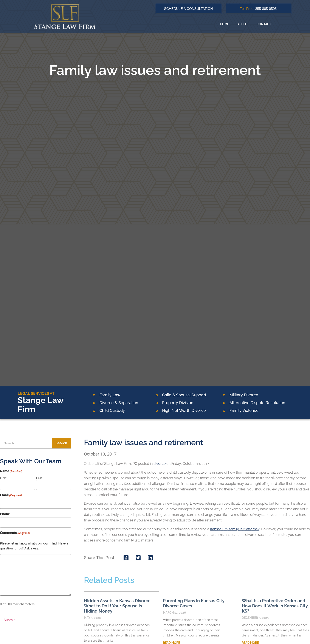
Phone (5, 512)
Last (39, 478)
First (3, 478)
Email (11, 494)
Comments (15, 529)
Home (224, 24)
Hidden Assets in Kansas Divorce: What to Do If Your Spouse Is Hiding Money (118, 606)
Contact (264, 24)
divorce (160, 464)
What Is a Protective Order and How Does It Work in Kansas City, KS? (275, 606)
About (243, 24)
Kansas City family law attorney (235, 529)
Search (61, 443)
